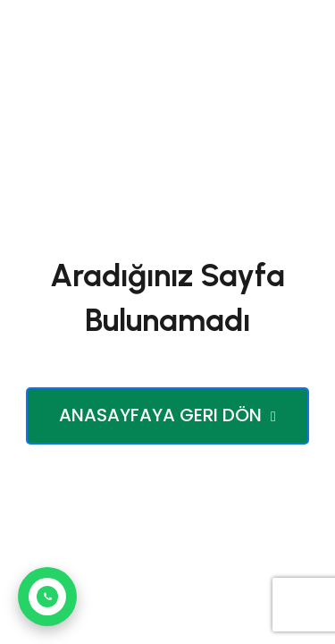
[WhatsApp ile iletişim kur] (47, 597)
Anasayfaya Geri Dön (167, 415)
